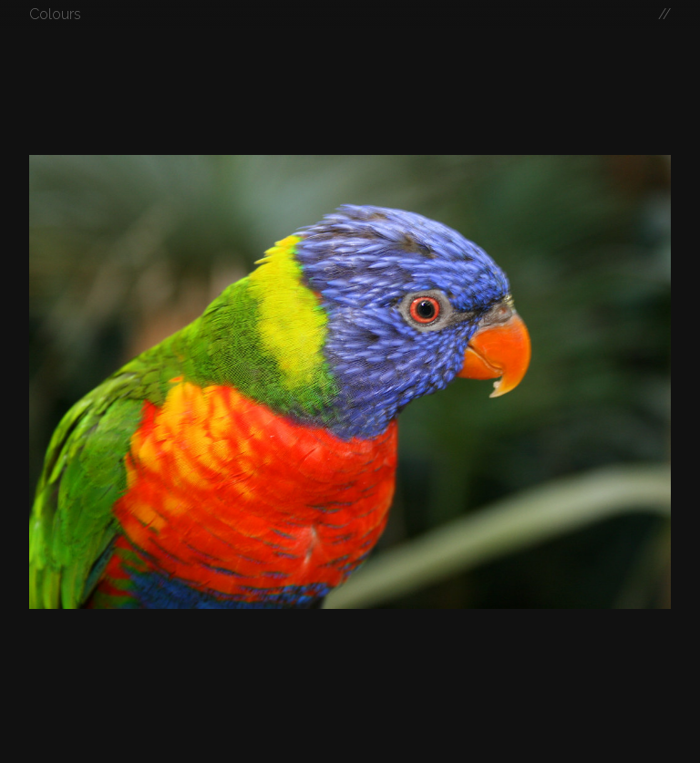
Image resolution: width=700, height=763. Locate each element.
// (664, 14)
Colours (55, 14)
